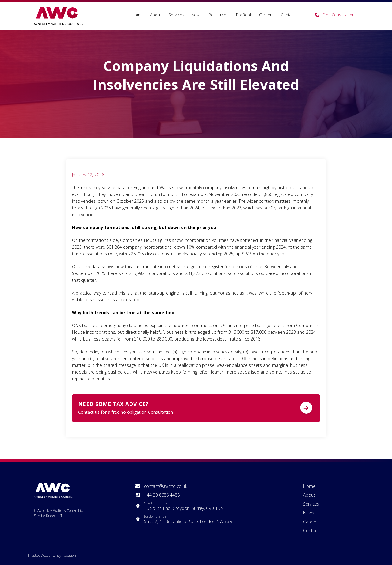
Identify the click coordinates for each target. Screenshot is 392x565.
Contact (288, 15)
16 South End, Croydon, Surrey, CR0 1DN (184, 506)
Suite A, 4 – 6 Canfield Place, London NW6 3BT (189, 519)
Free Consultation (339, 15)
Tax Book (244, 15)
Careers (266, 15)
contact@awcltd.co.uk (166, 486)
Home (137, 15)
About (156, 15)
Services (176, 15)
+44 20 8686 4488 (162, 495)
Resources (218, 15)
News (196, 15)
